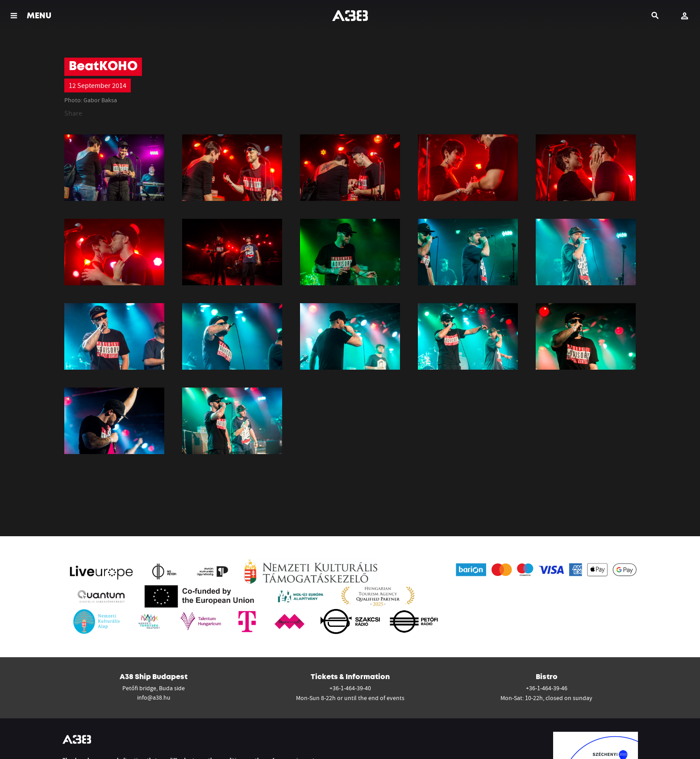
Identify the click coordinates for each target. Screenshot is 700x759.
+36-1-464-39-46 (547, 688)
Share (73, 113)
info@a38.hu (154, 697)
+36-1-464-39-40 (350, 688)
